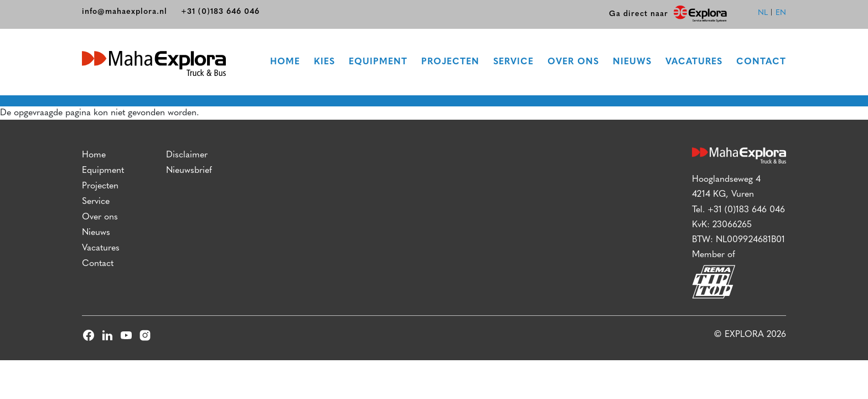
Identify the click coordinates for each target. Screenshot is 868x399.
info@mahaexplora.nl (125, 12)
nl (763, 13)
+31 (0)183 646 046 (220, 12)
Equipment (378, 62)
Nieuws (632, 62)
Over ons (573, 62)
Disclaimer (187, 155)
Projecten (450, 62)
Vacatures (694, 62)
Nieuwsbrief (189, 171)
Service (513, 62)
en (781, 13)
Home (285, 62)
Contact (761, 62)
